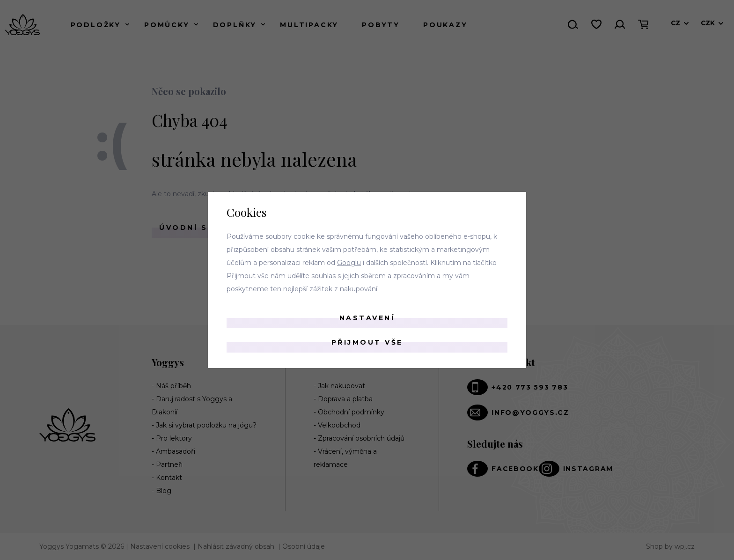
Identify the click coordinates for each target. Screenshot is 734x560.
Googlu (349, 263)
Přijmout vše (367, 342)
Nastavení (367, 318)
